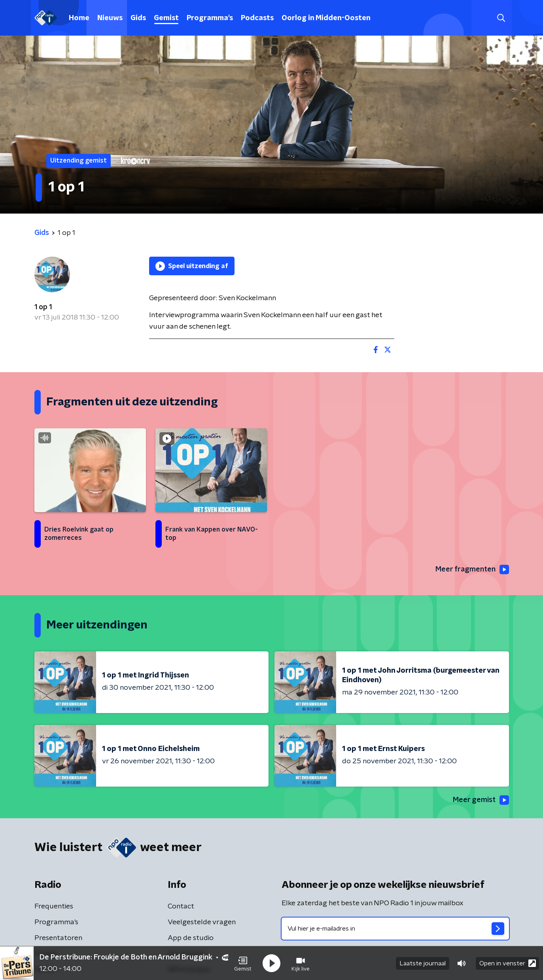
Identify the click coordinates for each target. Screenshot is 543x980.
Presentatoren (58, 938)
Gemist (166, 18)
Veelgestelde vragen (202, 922)
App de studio (191, 938)
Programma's (210, 18)
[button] (243, 963)
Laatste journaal (423, 963)
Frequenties (54, 906)
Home (79, 18)
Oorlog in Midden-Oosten (326, 18)
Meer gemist (481, 800)
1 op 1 (43, 307)
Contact (181, 906)
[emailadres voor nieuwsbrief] (395, 929)
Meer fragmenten (472, 569)
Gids (138, 18)
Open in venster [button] (508, 963)
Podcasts (257, 18)
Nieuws (110, 18)
